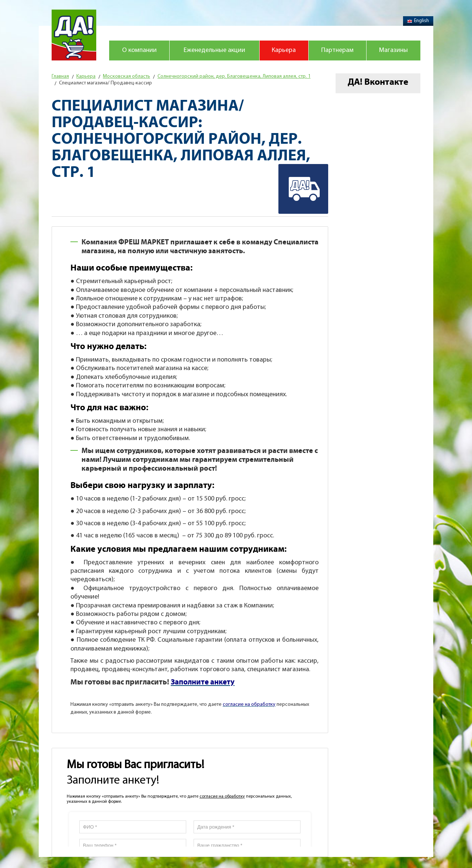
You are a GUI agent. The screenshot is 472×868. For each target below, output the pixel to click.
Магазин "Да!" (74, 35)
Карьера (284, 50)
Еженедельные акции (214, 50)
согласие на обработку (222, 796)
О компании (139, 50)
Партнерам (337, 50)
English (418, 21)
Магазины (393, 50)
